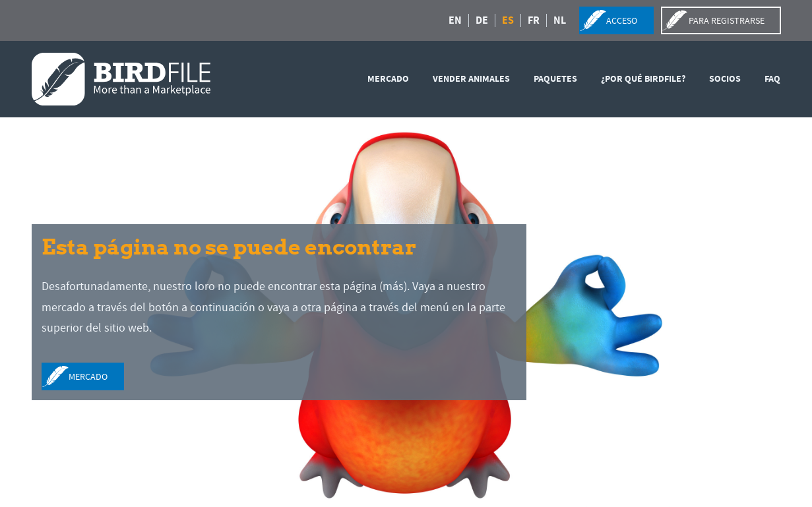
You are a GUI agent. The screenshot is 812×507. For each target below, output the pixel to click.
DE (482, 20)
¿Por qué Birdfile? (643, 79)
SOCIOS (725, 79)
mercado (388, 79)
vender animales (471, 79)
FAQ (772, 79)
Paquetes (555, 79)
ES (508, 20)
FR (534, 20)
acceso (622, 20)
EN (455, 20)
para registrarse (727, 20)
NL (560, 20)
